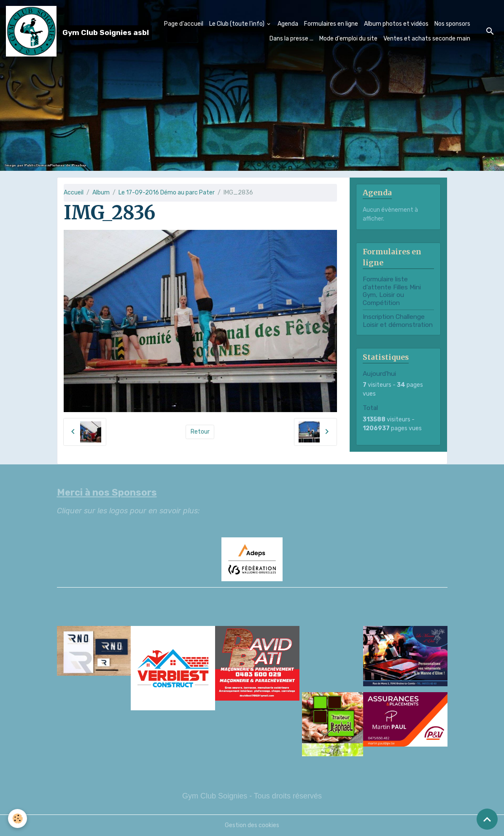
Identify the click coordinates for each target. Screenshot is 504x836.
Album (101, 193)
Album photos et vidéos (396, 24)
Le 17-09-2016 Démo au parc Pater (167, 193)
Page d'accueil (184, 24)
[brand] (57, 31)
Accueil (74, 193)
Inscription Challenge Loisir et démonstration (398, 321)
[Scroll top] (487, 819)
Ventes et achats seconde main (427, 39)
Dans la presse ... (291, 39)
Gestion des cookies (252, 825)
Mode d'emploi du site (348, 39)
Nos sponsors (452, 24)
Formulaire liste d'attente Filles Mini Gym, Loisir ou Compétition (392, 291)
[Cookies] (18, 818)
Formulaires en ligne (331, 24)
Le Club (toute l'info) (237, 24)
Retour (200, 432)
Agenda (288, 24)
